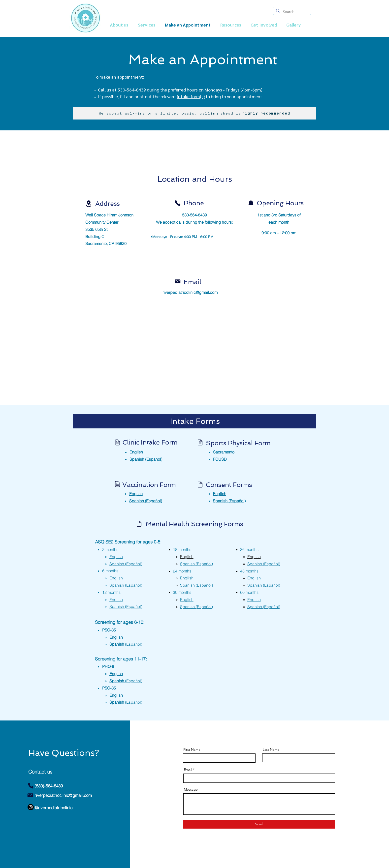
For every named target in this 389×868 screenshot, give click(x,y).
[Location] (89, 204)
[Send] (259, 824)
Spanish (126, 681)
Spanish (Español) (146, 459)
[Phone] (178, 203)
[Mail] (178, 281)
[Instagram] (31, 807)
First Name (192, 749)
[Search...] (292, 12)
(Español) (229, 501)
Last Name (271, 749)
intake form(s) (191, 96)
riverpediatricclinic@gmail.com (190, 292)
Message (191, 789)
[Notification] (251, 203)
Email (188, 770)
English (116, 674)
